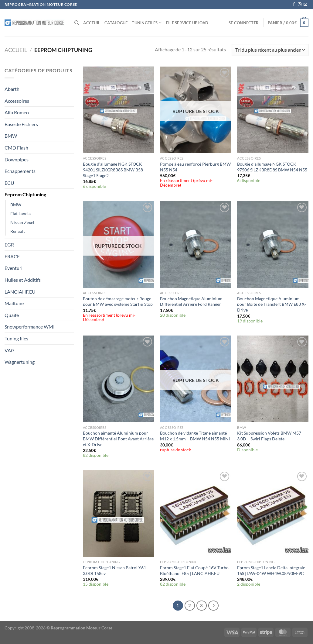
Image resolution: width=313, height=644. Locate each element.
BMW (11, 136)
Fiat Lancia (20, 214)
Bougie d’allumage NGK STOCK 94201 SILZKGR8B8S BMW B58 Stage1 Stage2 (113, 170)
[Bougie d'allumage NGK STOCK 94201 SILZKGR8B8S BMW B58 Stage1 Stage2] (119, 110)
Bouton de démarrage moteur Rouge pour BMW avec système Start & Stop (118, 301)
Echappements (20, 171)
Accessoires (17, 101)
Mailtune (14, 303)
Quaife (12, 315)
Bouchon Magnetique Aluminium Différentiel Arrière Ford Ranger (191, 301)
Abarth (12, 89)
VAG (10, 350)
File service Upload (187, 23)
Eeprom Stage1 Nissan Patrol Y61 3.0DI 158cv (114, 570)
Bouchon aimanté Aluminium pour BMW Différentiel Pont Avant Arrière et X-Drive (118, 439)
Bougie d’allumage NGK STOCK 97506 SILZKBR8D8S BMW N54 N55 (272, 167)
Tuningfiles (147, 23)
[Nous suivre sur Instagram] (300, 5)
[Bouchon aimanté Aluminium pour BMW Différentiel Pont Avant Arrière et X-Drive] (119, 379)
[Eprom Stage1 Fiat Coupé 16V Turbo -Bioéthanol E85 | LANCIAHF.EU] (196, 513)
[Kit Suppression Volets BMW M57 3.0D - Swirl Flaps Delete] (273, 379)
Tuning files (16, 338)
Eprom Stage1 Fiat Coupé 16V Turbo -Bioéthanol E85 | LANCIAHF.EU (196, 570)
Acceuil (92, 23)
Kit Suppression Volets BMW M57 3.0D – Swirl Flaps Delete (269, 436)
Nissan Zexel (22, 222)
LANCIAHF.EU (20, 292)
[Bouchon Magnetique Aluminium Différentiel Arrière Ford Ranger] (196, 245)
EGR (9, 245)
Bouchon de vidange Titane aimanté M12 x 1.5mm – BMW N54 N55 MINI (195, 436)
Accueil (16, 50)
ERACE (12, 256)
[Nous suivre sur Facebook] (294, 5)
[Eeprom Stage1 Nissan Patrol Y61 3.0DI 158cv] (119, 513)
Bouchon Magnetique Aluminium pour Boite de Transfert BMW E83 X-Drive (272, 304)
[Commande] (270, 50)
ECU (9, 183)
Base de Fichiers (21, 124)
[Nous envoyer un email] (305, 5)
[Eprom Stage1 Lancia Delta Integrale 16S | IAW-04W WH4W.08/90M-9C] (273, 513)
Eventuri (14, 268)
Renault (18, 231)
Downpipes (17, 159)
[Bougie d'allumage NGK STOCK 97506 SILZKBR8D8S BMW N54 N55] (273, 110)
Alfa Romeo (17, 112)
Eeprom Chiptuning (25, 194)
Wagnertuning (20, 362)
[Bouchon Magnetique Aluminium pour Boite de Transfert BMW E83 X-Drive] (273, 245)
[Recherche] (77, 23)
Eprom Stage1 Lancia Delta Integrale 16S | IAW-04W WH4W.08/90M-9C (271, 570)
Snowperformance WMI (30, 327)
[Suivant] (213, 606)
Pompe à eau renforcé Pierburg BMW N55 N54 (195, 167)
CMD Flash (16, 148)
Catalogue (116, 23)
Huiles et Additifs (23, 280)
